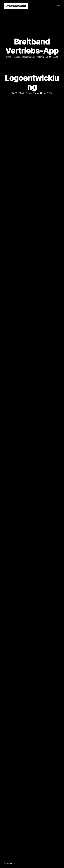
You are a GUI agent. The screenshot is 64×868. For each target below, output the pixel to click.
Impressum (10, 863)
